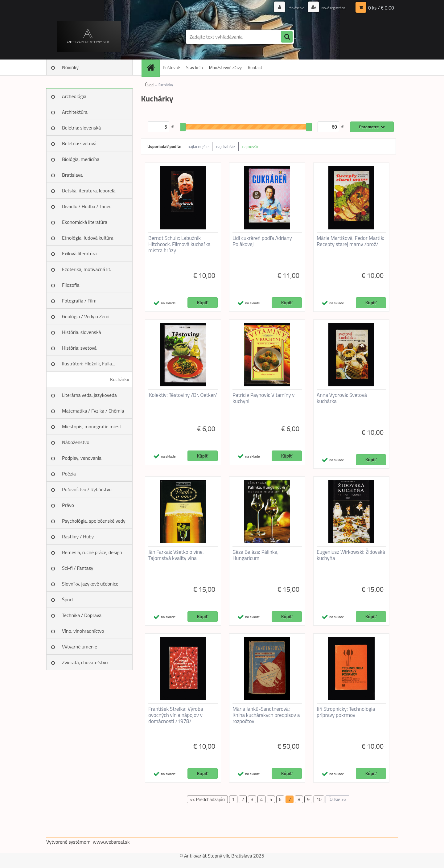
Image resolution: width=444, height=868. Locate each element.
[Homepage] (153, 67)
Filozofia (71, 285)
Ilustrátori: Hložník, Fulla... (88, 364)
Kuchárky (120, 379)
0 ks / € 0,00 (381, 8)
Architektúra (75, 112)
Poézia (69, 474)
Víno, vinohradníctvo (83, 631)
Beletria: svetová (79, 143)
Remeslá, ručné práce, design (92, 552)
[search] (287, 37)
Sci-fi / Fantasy (78, 568)
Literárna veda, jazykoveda (89, 395)
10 (319, 799)
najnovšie (251, 146)
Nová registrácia (331, 8)
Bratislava (72, 175)
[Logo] (89, 37)
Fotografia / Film (79, 301)
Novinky (70, 67)
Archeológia (74, 96)
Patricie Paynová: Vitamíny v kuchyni (263, 398)
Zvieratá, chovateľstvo (85, 662)
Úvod (149, 85)
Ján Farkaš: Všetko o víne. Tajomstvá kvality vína (176, 555)
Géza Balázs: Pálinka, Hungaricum (255, 555)
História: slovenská (82, 332)
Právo (68, 505)
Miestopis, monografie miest (92, 426)
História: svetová (79, 348)
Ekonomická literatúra (85, 222)
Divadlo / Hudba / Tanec (87, 206)
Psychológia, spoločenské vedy (94, 521)
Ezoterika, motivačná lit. (87, 269)
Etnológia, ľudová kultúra (88, 238)
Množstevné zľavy (225, 67)
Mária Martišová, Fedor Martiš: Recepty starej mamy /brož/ (350, 241)
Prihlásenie (289, 8)
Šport (68, 599)
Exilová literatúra (79, 253)
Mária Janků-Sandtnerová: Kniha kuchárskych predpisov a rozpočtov (266, 715)
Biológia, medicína (81, 159)
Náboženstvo (76, 442)
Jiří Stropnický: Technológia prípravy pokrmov (346, 712)
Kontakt (255, 67)
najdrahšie (226, 146)
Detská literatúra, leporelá (89, 191)
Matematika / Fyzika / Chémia (93, 411)
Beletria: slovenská (81, 128)
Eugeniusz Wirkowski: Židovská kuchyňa (351, 555)
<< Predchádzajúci (207, 799)
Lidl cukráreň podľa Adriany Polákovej (262, 241)
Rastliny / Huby (78, 537)
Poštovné (171, 67)
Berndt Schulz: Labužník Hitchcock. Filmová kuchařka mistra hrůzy (179, 244)
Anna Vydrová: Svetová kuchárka (342, 398)
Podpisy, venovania (82, 458)
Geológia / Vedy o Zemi (86, 316)
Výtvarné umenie (80, 647)
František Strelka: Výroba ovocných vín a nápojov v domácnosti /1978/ (176, 715)
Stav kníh (195, 67)
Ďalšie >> (337, 799)
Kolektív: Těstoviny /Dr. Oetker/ (183, 395)
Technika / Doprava (82, 615)
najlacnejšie (198, 146)
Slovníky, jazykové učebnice (90, 584)
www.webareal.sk (111, 842)
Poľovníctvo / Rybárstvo (87, 489)
